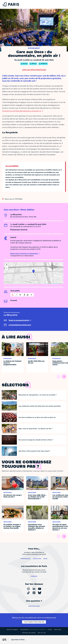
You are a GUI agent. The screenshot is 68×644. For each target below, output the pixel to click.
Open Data (58, 630)
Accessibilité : (33, 630)
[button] (34, 271)
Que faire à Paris (18, 640)
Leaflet (46, 284)
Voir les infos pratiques (34, 70)
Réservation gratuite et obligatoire (24, 253)
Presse (50, 630)
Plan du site (42, 633)
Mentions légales (12, 630)
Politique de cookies (29, 633)
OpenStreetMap (55, 284)
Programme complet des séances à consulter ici (22, 111)
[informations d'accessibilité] (22, 295)
